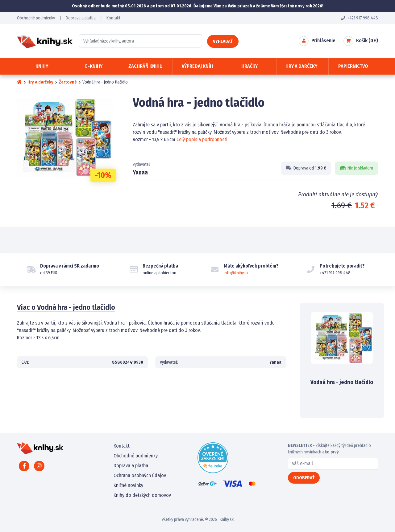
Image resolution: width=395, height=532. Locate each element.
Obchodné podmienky (36, 18)
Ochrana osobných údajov (140, 475)
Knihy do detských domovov (142, 495)
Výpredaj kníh (197, 66)
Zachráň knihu (146, 66)
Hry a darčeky (40, 82)
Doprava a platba (81, 18)
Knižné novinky (128, 485)
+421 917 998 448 (360, 18)
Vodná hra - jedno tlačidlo (342, 382)
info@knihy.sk (236, 273)
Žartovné (68, 82)
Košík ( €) (367, 41)
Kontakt (113, 18)
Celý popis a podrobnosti (202, 139)
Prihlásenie (323, 41)
